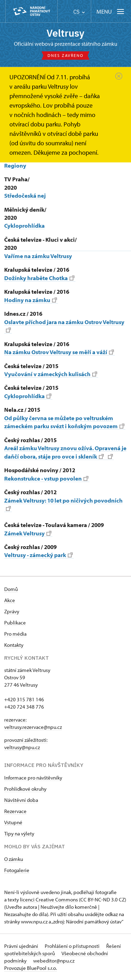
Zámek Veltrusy (28, 533)
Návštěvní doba (21, 800)
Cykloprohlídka (24, 225)
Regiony (15, 165)
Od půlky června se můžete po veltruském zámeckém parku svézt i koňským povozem (64, 422)
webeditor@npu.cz (54, 961)
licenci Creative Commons (49, 899)
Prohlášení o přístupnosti (73, 946)
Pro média (15, 634)
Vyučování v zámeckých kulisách (51, 374)
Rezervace (15, 811)
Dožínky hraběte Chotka (39, 278)
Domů (11, 589)
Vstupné (13, 822)
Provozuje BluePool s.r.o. (31, 968)
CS (79, 12)
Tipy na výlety (19, 833)
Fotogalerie (17, 870)
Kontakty (14, 645)
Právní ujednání (22, 946)
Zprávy (12, 611)
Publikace (15, 623)
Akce (10, 600)
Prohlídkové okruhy (25, 789)
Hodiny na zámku (31, 300)
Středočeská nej (25, 195)
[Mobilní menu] (111, 11)
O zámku (14, 859)
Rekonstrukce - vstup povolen (46, 478)
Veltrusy (65, 33)
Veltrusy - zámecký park (38, 555)
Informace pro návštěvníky (33, 778)
